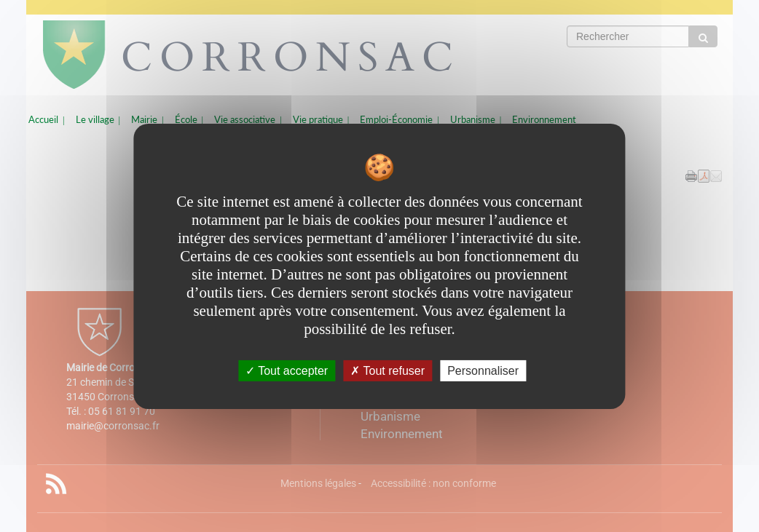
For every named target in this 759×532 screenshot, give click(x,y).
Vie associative (245, 120)
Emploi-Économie (396, 120)
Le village (95, 120)
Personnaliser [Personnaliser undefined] (483, 370)
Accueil (43, 120)
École (186, 120)
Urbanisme (473, 120)
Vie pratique (318, 120)
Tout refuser (388, 370)
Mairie (144, 120)
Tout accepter (287, 370)
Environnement (544, 120)
